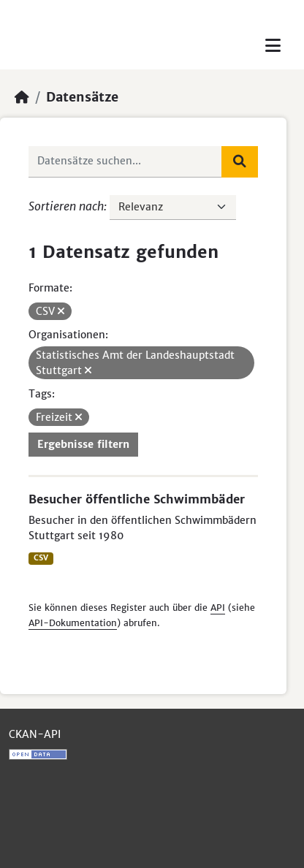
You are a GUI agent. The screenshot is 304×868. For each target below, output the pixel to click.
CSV (41, 558)
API (218, 608)
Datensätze (82, 97)
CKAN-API (35, 734)
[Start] (22, 97)
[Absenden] (240, 161)
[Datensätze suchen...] (125, 161)
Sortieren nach (66, 206)
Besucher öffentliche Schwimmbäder (137, 499)
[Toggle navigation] (273, 46)
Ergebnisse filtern (83, 444)
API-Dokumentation (73, 623)
